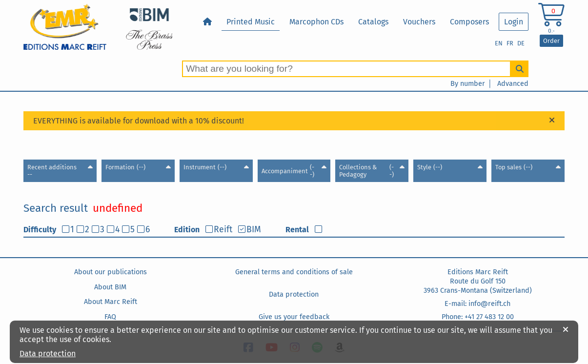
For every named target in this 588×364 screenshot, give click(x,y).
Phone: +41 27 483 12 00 (478, 317)
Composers (469, 22)
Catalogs (373, 22)
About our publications (111, 272)
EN (499, 43)
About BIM (110, 287)
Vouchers (419, 22)
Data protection (294, 294)
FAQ (110, 317)
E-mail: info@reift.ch (477, 304)
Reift (223, 230)
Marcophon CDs (316, 22)
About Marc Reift (111, 302)
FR (510, 43)
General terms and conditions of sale (294, 272)
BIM (254, 230)
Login (514, 22)
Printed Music (251, 22)
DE (521, 43)
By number (468, 84)
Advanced (513, 84)
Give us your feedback (294, 317)
